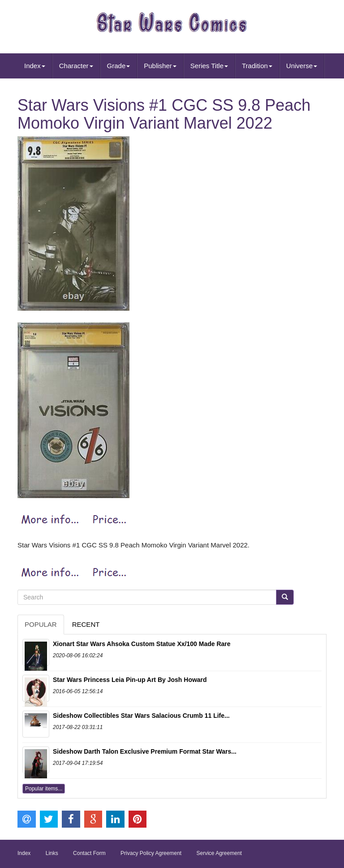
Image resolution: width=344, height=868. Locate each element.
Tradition (257, 66)
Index (35, 66)
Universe (302, 66)
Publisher (160, 66)
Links (52, 853)
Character (76, 66)
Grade (119, 66)
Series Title (209, 66)
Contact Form (89, 853)
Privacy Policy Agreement (151, 853)
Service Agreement (219, 853)
